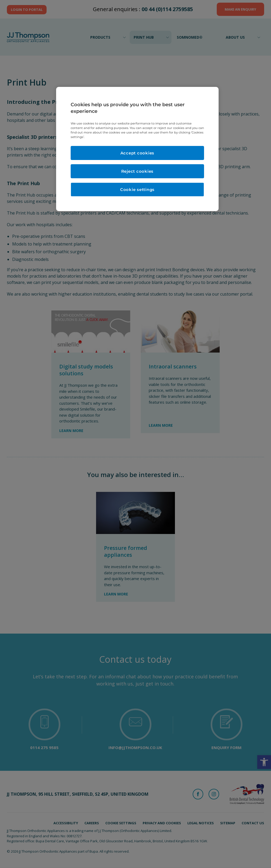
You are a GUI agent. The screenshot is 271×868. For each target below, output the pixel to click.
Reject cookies (137, 171)
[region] (137, 149)
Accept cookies (137, 153)
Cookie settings (137, 190)
